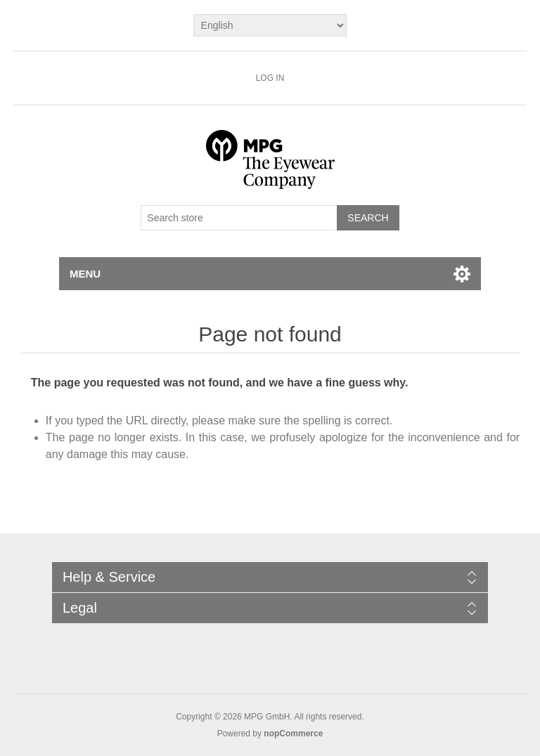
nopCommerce (293, 734)
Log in (270, 78)
